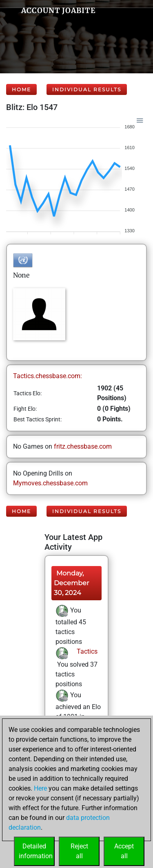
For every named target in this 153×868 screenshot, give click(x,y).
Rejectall (79, 851)
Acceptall (124, 851)
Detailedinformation (36, 851)
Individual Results (87, 89)
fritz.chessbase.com (83, 446)
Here (40, 788)
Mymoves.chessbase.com (50, 483)
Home (21, 89)
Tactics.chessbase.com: (48, 376)
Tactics (86, 651)
